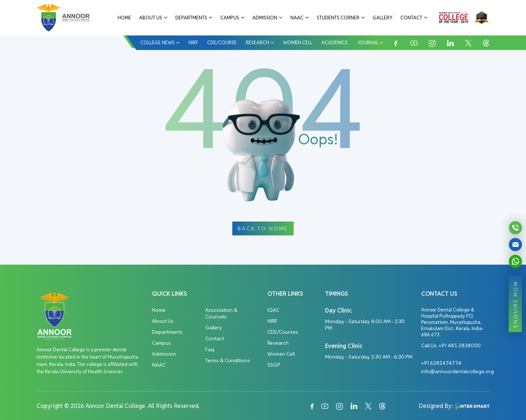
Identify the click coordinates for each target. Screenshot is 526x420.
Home (124, 18)
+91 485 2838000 (460, 345)
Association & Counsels (221, 313)
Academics (335, 43)
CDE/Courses (283, 332)
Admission (265, 18)
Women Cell (298, 43)
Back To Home (263, 228)
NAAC (297, 18)
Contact (411, 18)
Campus (230, 18)
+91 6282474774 (441, 363)
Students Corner (338, 18)
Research (258, 43)
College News (157, 43)
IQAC (273, 310)
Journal (368, 43)
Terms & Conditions (228, 360)
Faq (210, 349)
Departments (191, 18)
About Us (151, 18)
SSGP (274, 365)
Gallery (382, 18)
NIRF (193, 43)
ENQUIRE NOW (515, 304)
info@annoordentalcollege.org (458, 371)
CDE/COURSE (222, 43)
